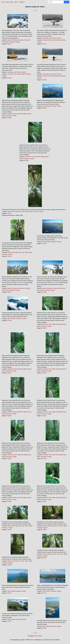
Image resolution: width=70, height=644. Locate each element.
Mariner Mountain (12, 40)
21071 (10, 292)
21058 (10, 459)
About (8, 2)
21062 (10, 213)
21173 (45, 44)
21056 (10, 118)
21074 (10, 621)
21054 (45, 373)
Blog (12, 2)
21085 (45, 292)
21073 (45, 593)
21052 (45, 328)
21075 (45, 628)
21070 (10, 593)
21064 (10, 530)
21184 (45, 80)
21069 (45, 108)
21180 (10, 78)
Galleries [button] (22, 2)
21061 (45, 501)
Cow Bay (45, 40)
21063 (10, 256)
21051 (27, 160)
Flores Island (52, 40)
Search (16, 2)
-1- (34, 10)
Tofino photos (38, 636)
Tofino (44, 106)
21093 (10, 320)
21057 (45, 416)
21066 (10, 565)
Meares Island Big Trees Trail (16, 211)
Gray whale (45, 38)
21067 (45, 558)
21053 (10, 373)
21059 (45, 459)
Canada (17, 42)
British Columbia (10, 42)
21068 (45, 244)
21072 (10, 44)
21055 (10, 416)
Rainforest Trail (12, 114)
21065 (45, 530)
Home (3, 2)
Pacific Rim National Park (24, 114)
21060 (10, 501)
